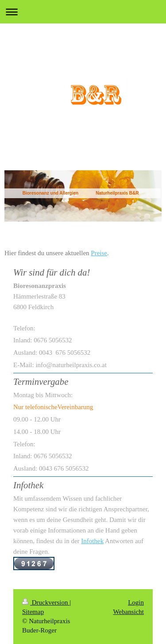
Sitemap (33, 612)
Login (136, 602)
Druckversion (46, 602)
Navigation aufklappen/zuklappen (83, 12)
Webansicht (128, 612)
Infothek (92, 541)
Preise (99, 253)
